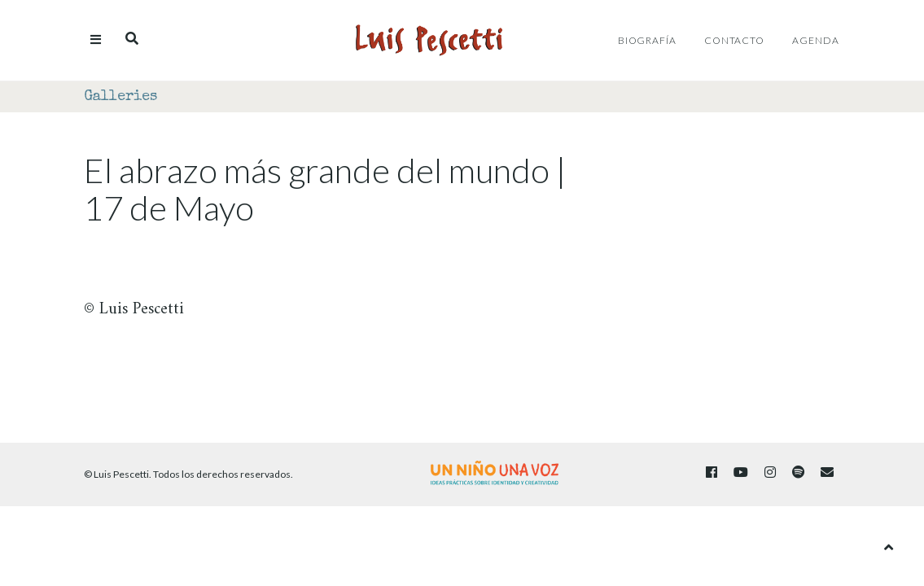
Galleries (120, 97)
